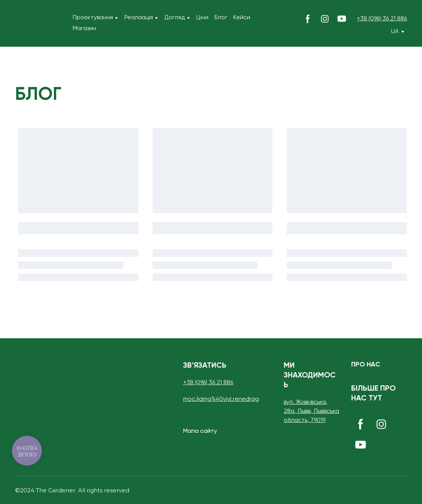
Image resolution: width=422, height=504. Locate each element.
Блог (221, 18)
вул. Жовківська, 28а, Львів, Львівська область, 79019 (311, 411)
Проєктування (93, 18)
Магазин (84, 29)
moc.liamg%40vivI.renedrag (221, 399)
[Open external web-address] (393, 490)
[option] (395, 32)
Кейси (242, 18)
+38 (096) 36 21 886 (382, 19)
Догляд (175, 18)
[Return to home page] (23, 24)
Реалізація (139, 18)
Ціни (202, 18)
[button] (308, 19)
